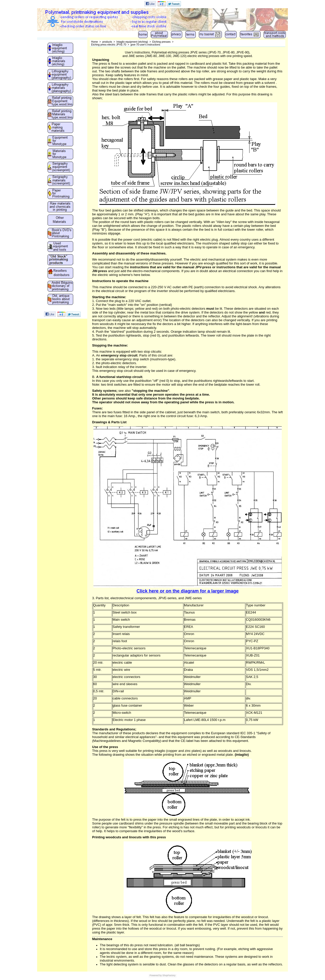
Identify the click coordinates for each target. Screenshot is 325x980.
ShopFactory (169, 975)
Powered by (156, 975)
